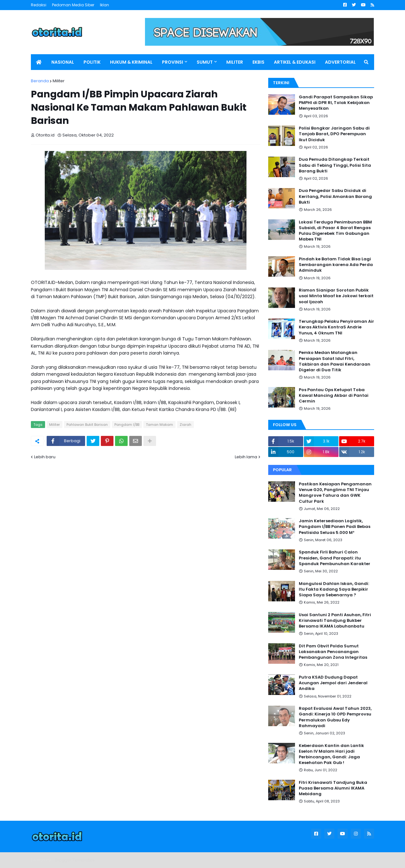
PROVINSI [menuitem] (173, 62)
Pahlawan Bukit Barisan (87, 425)
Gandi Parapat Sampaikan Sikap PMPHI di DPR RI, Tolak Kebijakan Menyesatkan (336, 103)
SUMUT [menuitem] (205, 62)
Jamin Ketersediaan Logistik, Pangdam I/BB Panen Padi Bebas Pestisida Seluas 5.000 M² (335, 527)
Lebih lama (246, 457)
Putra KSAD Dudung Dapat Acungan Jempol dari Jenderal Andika (333, 683)
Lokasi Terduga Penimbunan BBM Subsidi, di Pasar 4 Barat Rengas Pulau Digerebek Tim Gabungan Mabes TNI (335, 231)
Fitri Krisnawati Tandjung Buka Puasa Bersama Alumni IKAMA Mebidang (333, 788)
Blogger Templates (75, 860)
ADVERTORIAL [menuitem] (340, 62)
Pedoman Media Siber (73, 5)
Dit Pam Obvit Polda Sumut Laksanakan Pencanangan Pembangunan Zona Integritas (333, 652)
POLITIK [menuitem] (92, 62)
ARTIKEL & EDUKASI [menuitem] (295, 62)
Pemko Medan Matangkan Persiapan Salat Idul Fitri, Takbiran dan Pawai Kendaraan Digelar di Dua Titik (335, 361)
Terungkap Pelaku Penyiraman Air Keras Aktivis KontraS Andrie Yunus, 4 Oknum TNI (336, 327)
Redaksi (39, 5)
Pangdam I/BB (127, 425)
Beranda (40, 81)
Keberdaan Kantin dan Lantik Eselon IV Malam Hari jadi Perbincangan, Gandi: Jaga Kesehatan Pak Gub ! (331, 754)
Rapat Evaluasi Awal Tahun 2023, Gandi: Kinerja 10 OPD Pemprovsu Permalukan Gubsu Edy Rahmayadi (335, 717)
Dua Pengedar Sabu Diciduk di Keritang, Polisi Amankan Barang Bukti (335, 196)
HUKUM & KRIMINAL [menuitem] (131, 62)
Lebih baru (45, 457)
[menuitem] (39, 62)
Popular (282, 470)
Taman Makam (159, 425)
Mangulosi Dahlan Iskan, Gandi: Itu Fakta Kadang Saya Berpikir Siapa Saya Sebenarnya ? (334, 589)
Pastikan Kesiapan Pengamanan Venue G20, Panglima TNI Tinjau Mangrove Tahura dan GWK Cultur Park (335, 493)
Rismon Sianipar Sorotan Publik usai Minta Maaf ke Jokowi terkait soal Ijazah (336, 296)
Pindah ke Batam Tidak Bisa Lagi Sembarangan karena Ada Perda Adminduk (336, 265)
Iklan (104, 5)
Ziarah (185, 425)
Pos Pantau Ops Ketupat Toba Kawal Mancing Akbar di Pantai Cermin (334, 396)
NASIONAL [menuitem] (63, 62)
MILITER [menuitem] (235, 62)
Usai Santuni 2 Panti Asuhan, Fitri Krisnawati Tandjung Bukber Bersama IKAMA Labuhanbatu (335, 621)
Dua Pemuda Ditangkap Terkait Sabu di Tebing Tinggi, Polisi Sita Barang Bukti (335, 165)
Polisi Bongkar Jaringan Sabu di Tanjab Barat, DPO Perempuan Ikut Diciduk (334, 134)
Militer (59, 81)
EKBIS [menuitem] (258, 62)
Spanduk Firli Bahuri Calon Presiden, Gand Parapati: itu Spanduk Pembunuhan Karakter (335, 558)
